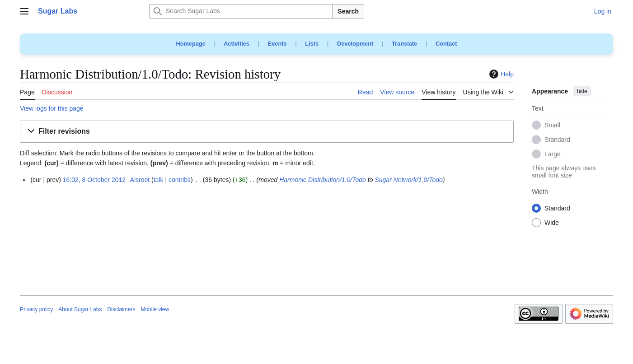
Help (500, 74)
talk (159, 180)
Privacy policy (36, 309)
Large (553, 154)
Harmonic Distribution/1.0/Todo (323, 180)
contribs (180, 180)
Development (355, 44)
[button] (267, 132)
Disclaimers (121, 309)
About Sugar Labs (80, 309)
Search (348, 11)
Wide (552, 223)
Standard (557, 140)
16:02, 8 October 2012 (94, 180)
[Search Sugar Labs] (241, 11)
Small (552, 126)
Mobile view (155, 309)
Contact (446, 44)
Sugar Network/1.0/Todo (408, 180)
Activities (237, 44)
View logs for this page (52, 108)
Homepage (190, 44)
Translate (404, 44)
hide (582, 91)
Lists (312, 44)
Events (277, 44)
